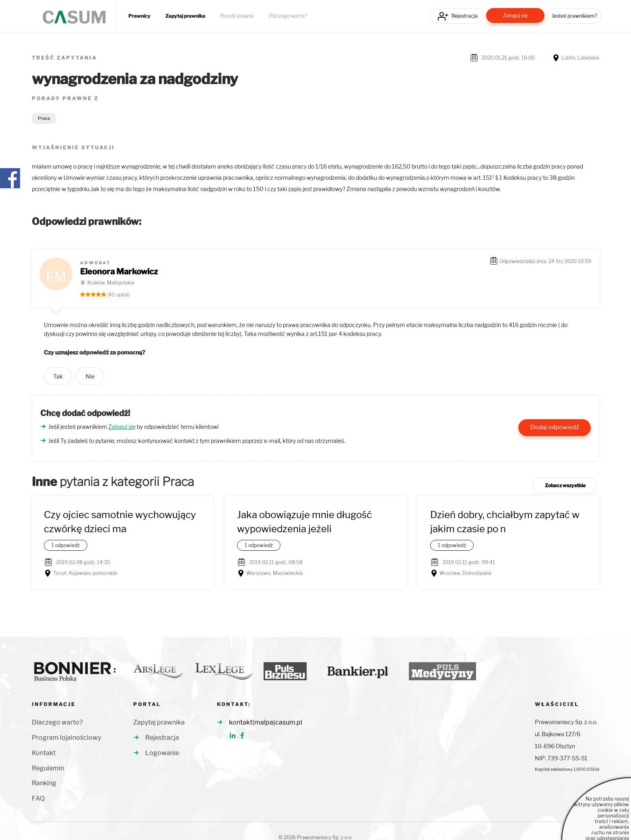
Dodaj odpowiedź (555, 427)
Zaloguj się (515, 15)
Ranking (44, 783)
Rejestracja (465, 16)
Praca (44, 118)
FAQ (38, 798)
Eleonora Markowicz (119, 272)
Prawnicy (139, 16)
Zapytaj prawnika (185, 16)
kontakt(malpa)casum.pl (266, 722)
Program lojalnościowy (66, 738)
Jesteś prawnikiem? (574, 16)
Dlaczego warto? (288, 16)
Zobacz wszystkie (565, 485)
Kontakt (44, 753)
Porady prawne (237, 16)
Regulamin (48, 768)
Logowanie (162, 753)
